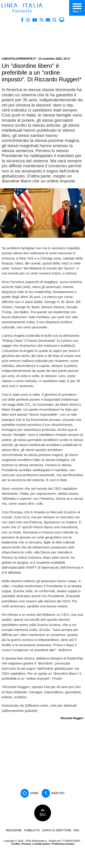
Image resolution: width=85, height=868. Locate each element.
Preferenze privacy (63, 844)
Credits (16, 844)
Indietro (53, 793)
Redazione (14, 830)
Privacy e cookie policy (36, 844)
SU (42, 813)
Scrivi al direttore (57, 830)
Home (29, 793)
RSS (76, 830)
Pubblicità (32, 830)
